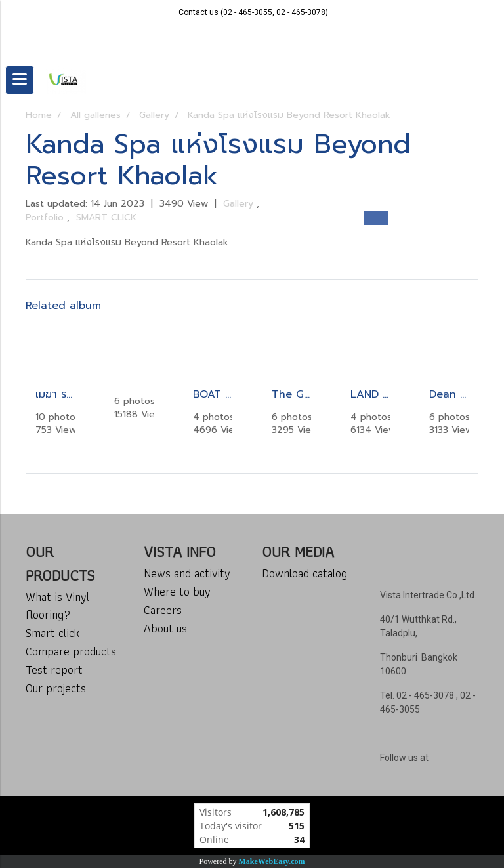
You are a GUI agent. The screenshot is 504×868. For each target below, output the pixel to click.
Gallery (240, 204)
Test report (54, 670)
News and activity (187, 573)
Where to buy (177, 591)
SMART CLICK (106, 217)
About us (165, 628)
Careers (163, 610)
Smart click (52, 633)
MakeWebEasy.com (272, 861)
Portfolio (46, 217)
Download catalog (304, 573)
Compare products (71, 651)
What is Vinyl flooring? (57, 606)
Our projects (56, 688)
